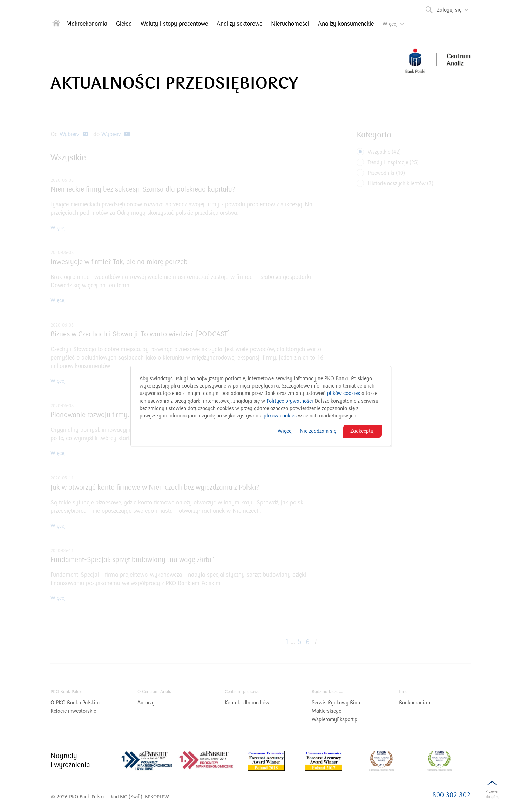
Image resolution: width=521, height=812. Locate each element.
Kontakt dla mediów (256, 703)
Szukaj (428, 8)
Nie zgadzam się (318, 431)
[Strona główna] (56, 25)
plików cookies (344, 393)
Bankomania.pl (424, 703)
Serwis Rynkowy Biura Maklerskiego (337, 707)
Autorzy (146, 703)
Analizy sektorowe (239, 24)
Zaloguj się (455, 7)
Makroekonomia (87, 24)
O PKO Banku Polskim (84, 703)
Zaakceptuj (363, 431)
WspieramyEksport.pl (344, 719)
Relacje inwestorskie (82, 711)
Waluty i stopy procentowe (174, 24)
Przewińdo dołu (492, 795)
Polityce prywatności (290, 401)
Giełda (124, 24)
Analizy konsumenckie (346, 24)
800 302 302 (451, 795)
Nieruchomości (290, 24)
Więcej (285, 431)
